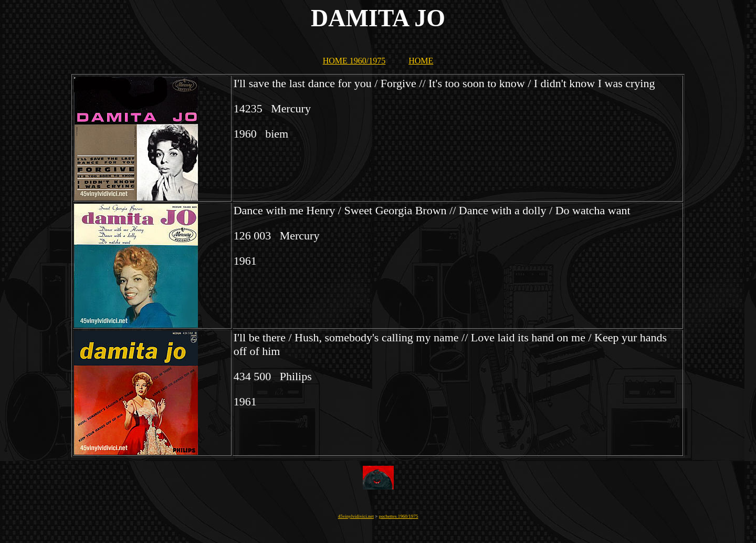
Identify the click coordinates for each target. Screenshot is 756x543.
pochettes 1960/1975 (399, 516)
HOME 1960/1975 (354, 61)
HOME (421, 61)
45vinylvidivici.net (356, 516)
